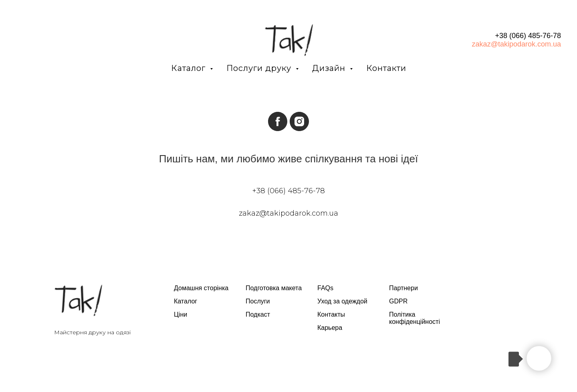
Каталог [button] (190, 68)
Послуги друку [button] (260, 68)
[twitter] (497, 296)
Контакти (386, 68)
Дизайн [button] (330, 68)
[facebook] (278, 121)
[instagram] (299, 121)
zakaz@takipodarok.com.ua (516, 44)
